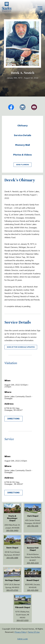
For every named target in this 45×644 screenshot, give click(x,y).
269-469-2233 (33, 563)
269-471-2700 (12, 590)
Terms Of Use (34, 632)
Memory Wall (23, 145)
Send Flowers (23, 165)
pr (34, 107)
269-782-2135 (33, 526)
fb (11, 107)
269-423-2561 (33, 590)
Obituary (22, 125)
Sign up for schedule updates (21, 347)
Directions (13, 419)
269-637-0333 (22, 620)
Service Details (23, 135)
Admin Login (22, 639)
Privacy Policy (20, 632)
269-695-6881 (12, 558)
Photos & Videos (22, 155)
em (23, 107)
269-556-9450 (12, 530)
